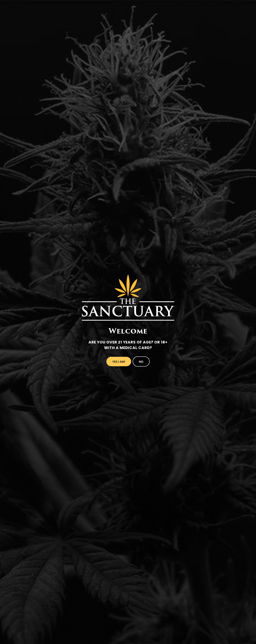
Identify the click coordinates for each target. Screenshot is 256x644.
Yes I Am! (119, 362)
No (141, 362)
